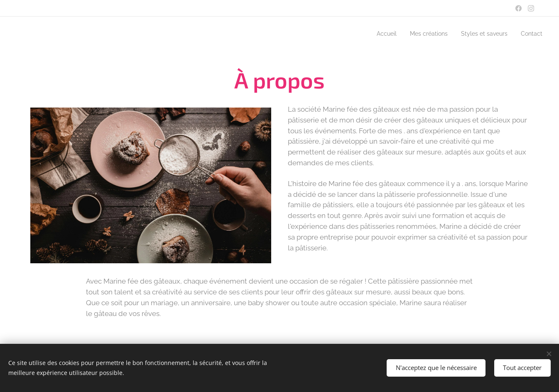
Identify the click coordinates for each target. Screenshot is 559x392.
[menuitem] (374, 34)
